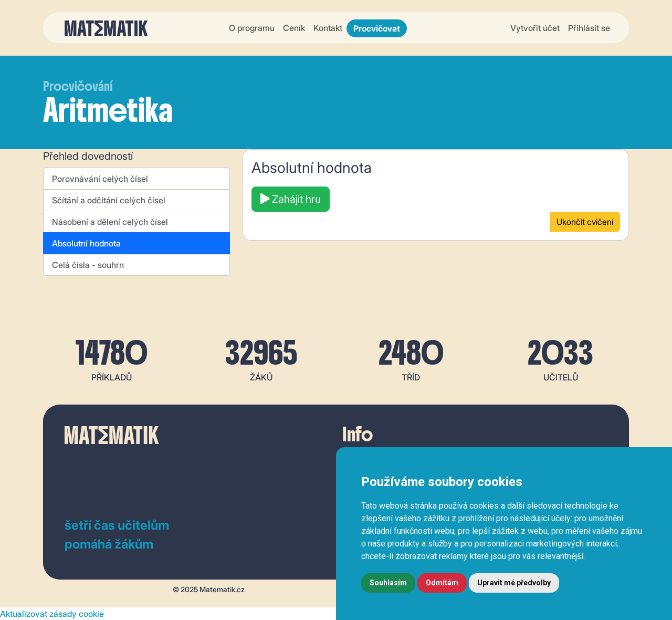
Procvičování (78, 86)
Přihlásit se (589, 28)
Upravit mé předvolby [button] (514, 583)
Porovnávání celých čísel (100, 179)
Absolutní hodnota (86, 243)
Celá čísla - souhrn (88, 265)
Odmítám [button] (442, 583)
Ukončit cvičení (585, 222)
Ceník (294, 28)
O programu (252, 28)
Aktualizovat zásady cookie (52, 614)
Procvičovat (377, 28)
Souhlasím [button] (388, 583)
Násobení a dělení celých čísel (110, 222)
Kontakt (328, 28)
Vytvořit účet (535, 28)
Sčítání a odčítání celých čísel (109, 200)
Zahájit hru (291, 199)
